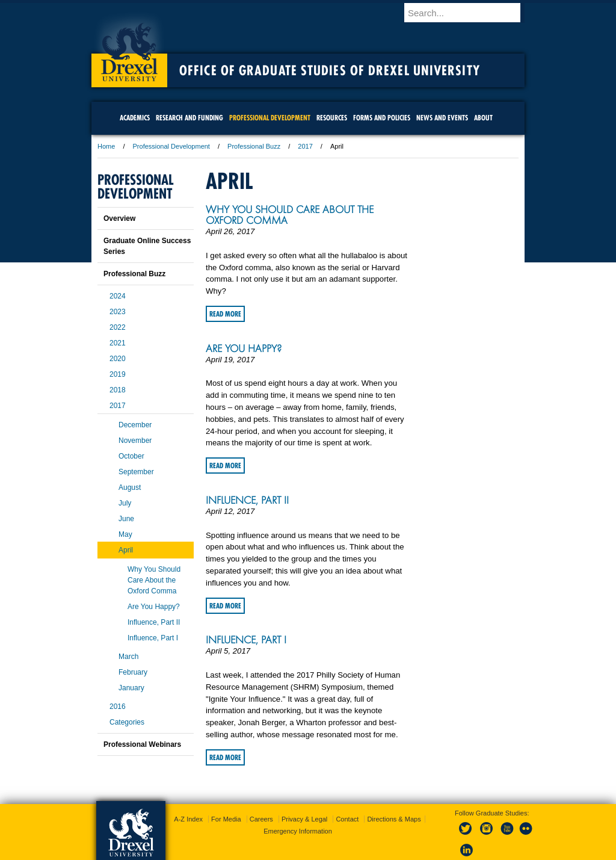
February (133, 672)
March (128, 657)
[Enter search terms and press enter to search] (470, 13)
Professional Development (171, 146)
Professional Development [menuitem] (270, 118)
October (131, 456)
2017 (305, 146)
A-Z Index (188, 819)
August (130, 487)
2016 (118, 707)
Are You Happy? (244, 348)
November (135, 441)
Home (106, 146)
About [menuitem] (483, 118)
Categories (127, 722)
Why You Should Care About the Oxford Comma (290, 215)
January (131, 688)
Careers (261, 819)
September (136, 472)
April (126, 550)
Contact (347, 819)
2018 (118, 390)
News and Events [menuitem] (442, 118)
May (125, 534)
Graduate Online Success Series (147, 246)
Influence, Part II (247, 500)
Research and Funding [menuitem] (189, 118)
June (126, 519)
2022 (118, 327)
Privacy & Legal (304, 819)
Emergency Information (298, 831)
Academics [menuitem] (135, 118)
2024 (118, 296)
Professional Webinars (142, 744)
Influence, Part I (246, 640)
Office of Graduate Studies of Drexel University (330, 70)
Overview (119, 218)
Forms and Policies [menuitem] (382, 118)
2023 (118, 312)
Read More (225, 314)
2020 (118, 359)
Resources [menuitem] (332, 118)
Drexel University (129, 48)
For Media (226, 819)
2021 (118, 343)
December (135, 425)
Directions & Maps (394, 819)
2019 (118, 374)
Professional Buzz (254, 146)
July (125, 503)
